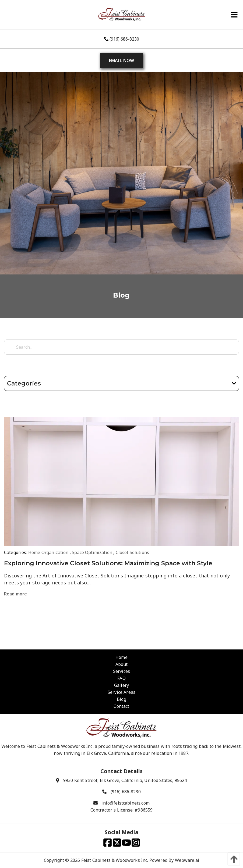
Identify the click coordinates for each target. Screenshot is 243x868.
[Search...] (121, 347)
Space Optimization (92, 552)
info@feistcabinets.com (126, 803)
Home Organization (48, 552)
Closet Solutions (133, 552)
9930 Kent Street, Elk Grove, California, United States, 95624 (125, 780)
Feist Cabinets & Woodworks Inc (114, 860)
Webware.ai (187, 860)
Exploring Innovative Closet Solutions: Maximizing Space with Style (108, 563)
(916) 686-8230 (122, 39)
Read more (15, 594)
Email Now (121, 60)
